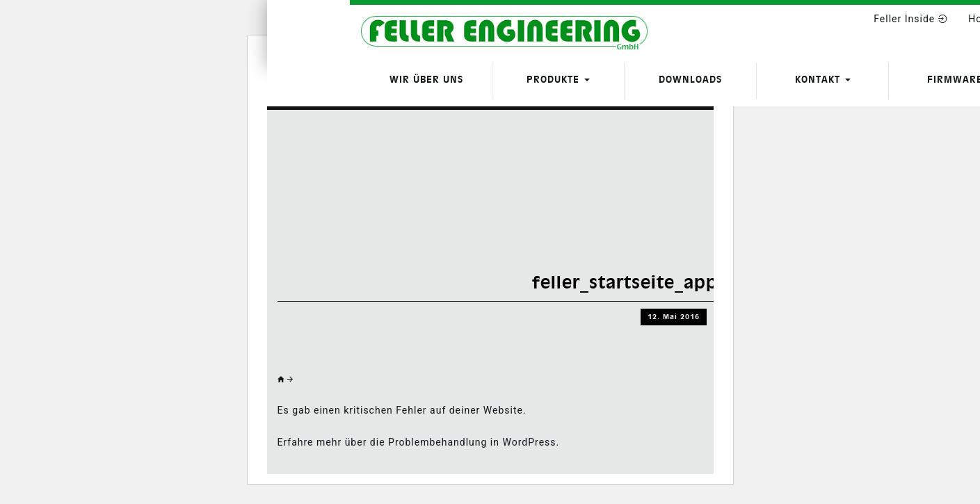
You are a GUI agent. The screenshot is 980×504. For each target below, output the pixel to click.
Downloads (690, 80)
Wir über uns (426, 80)
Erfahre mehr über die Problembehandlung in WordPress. (419, 442)
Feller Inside (910, 19)
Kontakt (823, 80)
